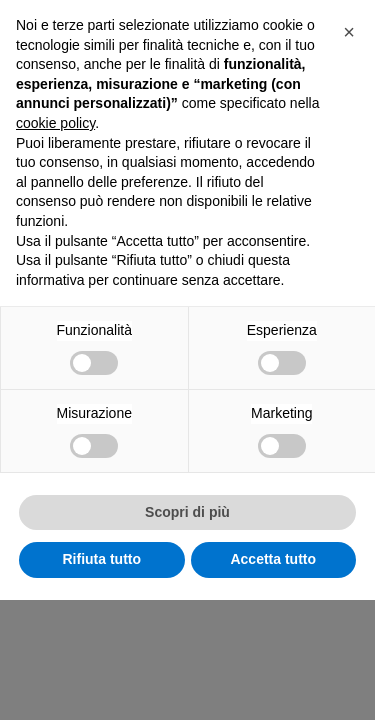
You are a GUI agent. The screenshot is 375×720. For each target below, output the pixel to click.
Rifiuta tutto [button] (101, 679)
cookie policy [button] (55, 243)
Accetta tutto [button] (273, 679)
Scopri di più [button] (187, 632)
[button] (349, 152)
